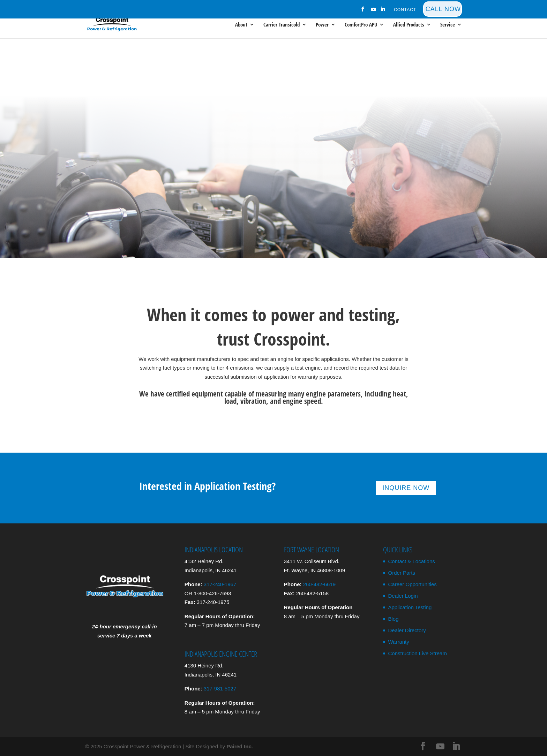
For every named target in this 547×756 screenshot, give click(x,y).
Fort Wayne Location (312, 550)
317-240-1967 (220, 584)
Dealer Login (403, 596)
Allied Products (409, 25)
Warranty (398, 642)
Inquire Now (406, 488)
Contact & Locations (411, 561)
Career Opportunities (412, 584)
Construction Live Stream (417, 653)
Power (322, 25)
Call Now (443, 9)
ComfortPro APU (361, 25)
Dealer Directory (407, 630)
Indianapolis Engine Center (221, 654)
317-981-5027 (220, 689)
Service (448, 25)
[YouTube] (374, 11)
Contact (405, 10)
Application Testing (410, 607)
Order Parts (402, 573)
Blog (393, 619)
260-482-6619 (319, 584)
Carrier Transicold (282, 25)
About (241, 25)
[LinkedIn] (383, 11)
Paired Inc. (240, 746)
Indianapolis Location (214, 550)
